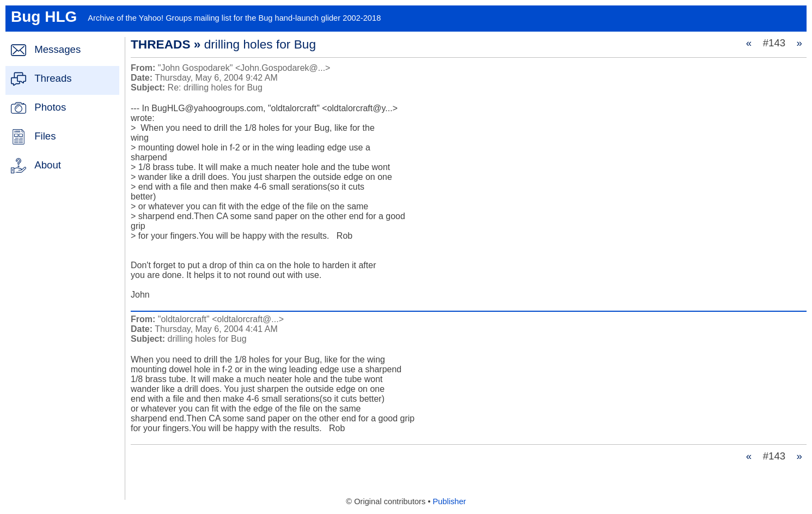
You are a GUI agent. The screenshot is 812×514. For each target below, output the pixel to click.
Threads (53, 78)
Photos (50, 107)
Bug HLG (44, 17)
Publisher (450, 501)
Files (45, 136)
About (48, 165)
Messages (57, 49)
